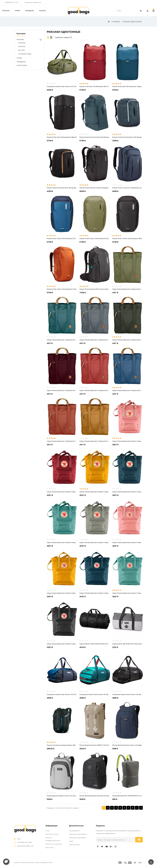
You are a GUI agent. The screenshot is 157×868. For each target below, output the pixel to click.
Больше (43, 11)
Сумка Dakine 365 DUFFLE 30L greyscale (127, 644)
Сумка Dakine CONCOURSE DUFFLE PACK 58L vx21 (97, 644)
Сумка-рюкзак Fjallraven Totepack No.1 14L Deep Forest (133, 340)
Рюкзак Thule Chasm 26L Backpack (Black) (128, 239)
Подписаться (139, 840)
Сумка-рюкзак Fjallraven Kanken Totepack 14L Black (66, 644)
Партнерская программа (77, 838)
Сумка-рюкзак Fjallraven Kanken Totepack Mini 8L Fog (99, 543)
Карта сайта (50, 847)
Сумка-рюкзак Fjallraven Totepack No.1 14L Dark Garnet (67, 390)
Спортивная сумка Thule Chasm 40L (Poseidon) (64, 694)
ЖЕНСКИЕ (22, 47)
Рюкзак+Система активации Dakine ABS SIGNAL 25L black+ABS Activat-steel (75, 745)
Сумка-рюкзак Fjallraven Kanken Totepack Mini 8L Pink (132, 441)
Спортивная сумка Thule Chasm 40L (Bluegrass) (97, 694)
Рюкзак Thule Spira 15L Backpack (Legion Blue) (130, 86)
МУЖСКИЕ (22, 43)
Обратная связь (75, 845)
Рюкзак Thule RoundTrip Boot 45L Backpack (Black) (66, 188)
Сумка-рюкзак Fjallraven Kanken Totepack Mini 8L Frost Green (70, 543)
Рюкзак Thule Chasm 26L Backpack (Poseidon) (64, 239)
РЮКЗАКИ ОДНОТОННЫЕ (132, 22)
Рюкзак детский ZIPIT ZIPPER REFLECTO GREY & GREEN (131, 796)
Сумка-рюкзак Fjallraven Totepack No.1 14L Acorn (98, 441)
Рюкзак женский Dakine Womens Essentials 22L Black (99, 796)
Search (141, 11)
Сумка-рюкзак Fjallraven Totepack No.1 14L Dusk (97, 340)
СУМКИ (17, 11)
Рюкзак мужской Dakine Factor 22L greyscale (63, 796)
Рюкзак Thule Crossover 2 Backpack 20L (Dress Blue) (132, 188)
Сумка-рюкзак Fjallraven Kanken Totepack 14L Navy (99, 593)
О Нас (48, 831)
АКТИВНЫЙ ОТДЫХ (25, 54)
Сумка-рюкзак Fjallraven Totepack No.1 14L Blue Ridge (132, 390)
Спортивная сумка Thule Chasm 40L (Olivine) (63, 86)
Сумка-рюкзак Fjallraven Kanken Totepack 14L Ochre (66, 593)
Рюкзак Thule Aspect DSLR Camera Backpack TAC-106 (100, 289)
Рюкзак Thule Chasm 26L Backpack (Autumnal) (64, 289)
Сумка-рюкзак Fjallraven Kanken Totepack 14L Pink (131, 543)
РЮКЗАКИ (6, 11)
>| (141, 808)
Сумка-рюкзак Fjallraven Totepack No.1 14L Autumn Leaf (67, 441)
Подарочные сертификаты (78, 834)
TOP (151, 862)
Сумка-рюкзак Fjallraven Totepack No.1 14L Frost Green (67, 340)
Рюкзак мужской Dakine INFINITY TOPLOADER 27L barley (99, 745)
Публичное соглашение (54, 844)
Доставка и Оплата (52, 834)
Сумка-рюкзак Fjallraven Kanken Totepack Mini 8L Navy (133, 492)
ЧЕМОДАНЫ (30, 11)
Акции (71, 841)
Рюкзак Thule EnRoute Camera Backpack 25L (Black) (99, 188)
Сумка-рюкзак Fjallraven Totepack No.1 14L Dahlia (98, 390)
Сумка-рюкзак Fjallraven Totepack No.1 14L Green (131, 289)
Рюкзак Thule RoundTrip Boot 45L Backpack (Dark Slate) (133, 137)
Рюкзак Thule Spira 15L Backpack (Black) (62, 137)
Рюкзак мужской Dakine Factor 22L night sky (128, 745)
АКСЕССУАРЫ (22, 65)
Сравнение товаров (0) (64, 37)
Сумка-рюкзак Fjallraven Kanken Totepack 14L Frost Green (134, 593)
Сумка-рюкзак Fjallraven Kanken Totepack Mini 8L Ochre (100, 492)
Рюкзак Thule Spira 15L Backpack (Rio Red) (95, 86)
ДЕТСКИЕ (21, 50)
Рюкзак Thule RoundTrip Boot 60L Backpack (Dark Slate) (100, 137)
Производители (74, 831)
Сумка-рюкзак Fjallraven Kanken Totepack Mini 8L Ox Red (68, 492)
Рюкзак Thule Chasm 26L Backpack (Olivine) (96, 239)
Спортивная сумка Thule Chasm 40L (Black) (128, 694)
